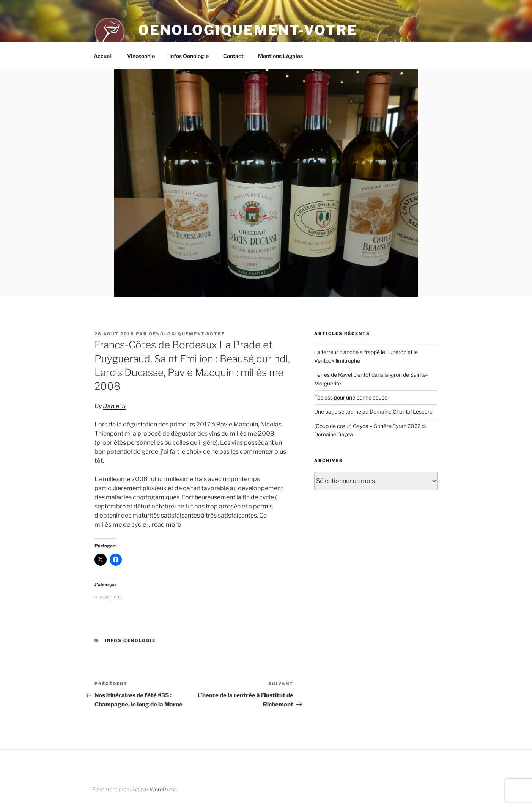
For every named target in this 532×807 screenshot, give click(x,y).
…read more (164, 525)
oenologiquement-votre (187, 334)
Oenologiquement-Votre (248, 30)
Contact (233, 56)
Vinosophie (141, 56)
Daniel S (114, 406)
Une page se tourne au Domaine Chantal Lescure (373, 411)
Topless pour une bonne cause (351, 397)
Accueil (103, 56)
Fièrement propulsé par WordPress (135, 789)
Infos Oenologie (189, 56)
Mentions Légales (280, 56)
